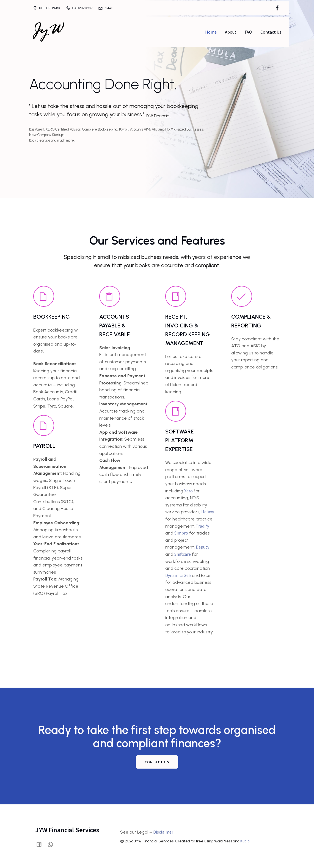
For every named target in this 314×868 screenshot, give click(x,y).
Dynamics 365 (178, 575)
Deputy (203, 546)
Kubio (245, 840)
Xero (189, 490)
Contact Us (271, 32)
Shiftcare (183, 554)
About (231, 32)
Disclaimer (163, 831)
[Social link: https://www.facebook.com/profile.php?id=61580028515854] (277, 8)
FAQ (248, 32)
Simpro (181, 532)
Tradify (202, 525)
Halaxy (208, 511)
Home (211, 32)
